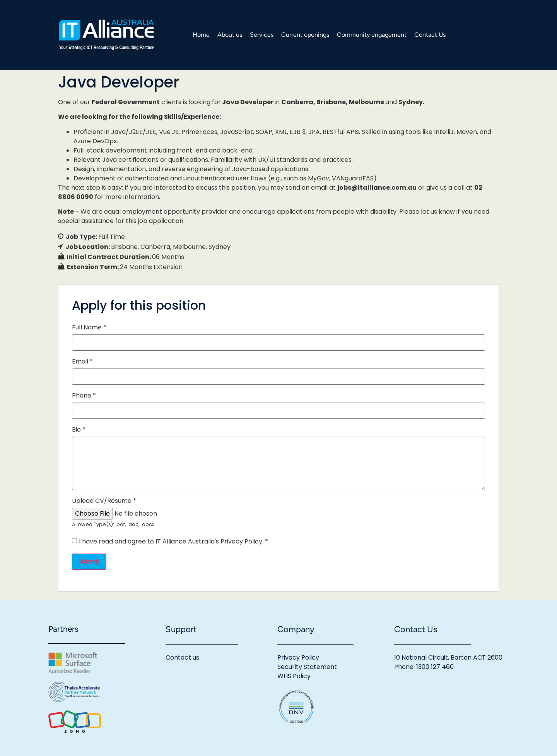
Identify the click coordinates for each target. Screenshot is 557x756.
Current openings (305, 35)
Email (82, 362)
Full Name (89, 327)
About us (230, 35)
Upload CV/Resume (104, 501)
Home (201, 35)
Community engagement (372, 35)
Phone (84, 396)
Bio (79, 430)
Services (262, 35)
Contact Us (430, 35)
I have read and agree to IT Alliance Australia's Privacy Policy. (173, 541)
